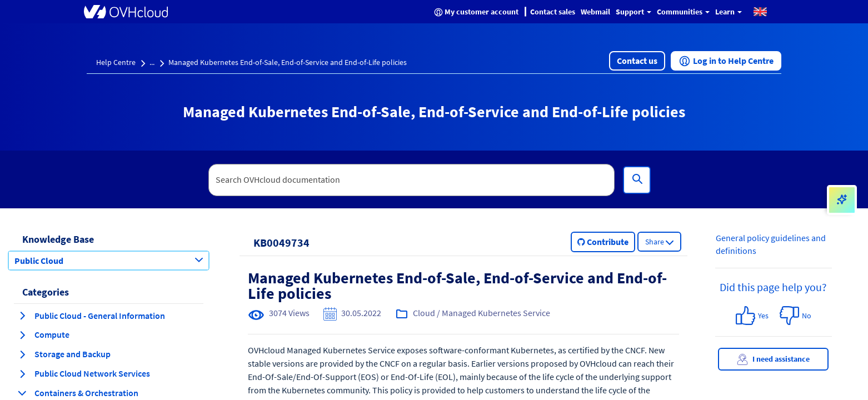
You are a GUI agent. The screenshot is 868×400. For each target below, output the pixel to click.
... (152, 62)
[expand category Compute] (22, 335)
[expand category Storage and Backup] (22, 354)
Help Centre (116, 62)
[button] (760, 11)
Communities (683, 12)
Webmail (595, 12)
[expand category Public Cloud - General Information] (22, 316)
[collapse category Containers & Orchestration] (22, 393)
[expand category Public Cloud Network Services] (22, 374)
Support (633, 12)
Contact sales (553, 12)
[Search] (637, 180)
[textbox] (412, 180)
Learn (729, 12)
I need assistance (773, 360)
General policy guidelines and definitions (771, 244)
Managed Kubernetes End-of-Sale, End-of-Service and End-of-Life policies (288, 62)
